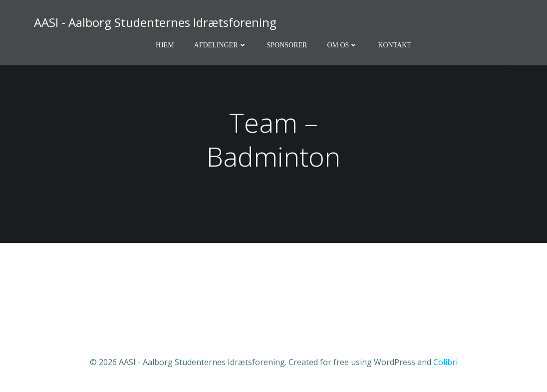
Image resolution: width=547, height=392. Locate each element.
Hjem (165, 45)
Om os (342, 45)
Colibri (445, 362)
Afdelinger (221, 45)
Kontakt (395, 45)
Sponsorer (287, 45)
